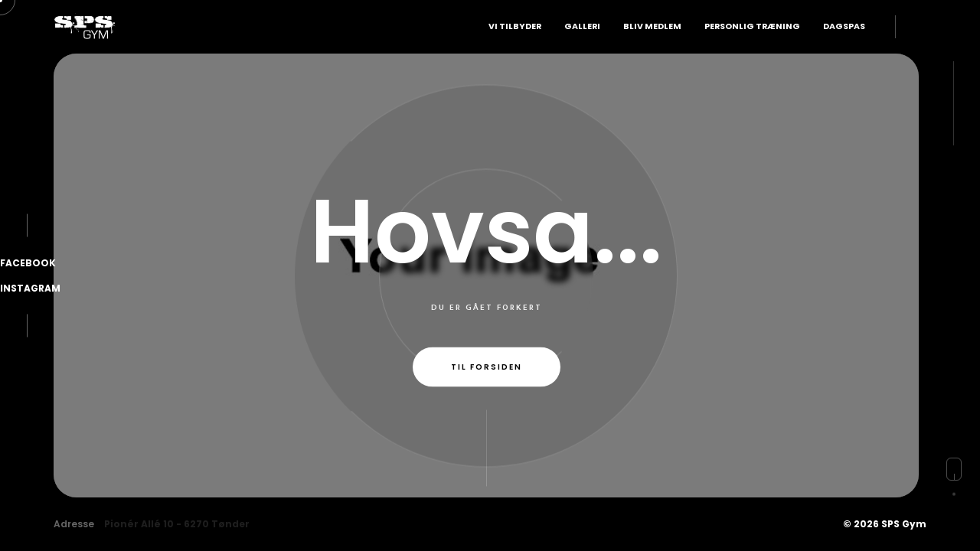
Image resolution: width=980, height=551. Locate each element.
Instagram (30, 288)
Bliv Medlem (652, 26)
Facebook (28, 263)
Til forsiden (487, 367)
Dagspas (844, 26)
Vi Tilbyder (515, 26)
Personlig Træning (752, 26)
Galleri (582, 26)
